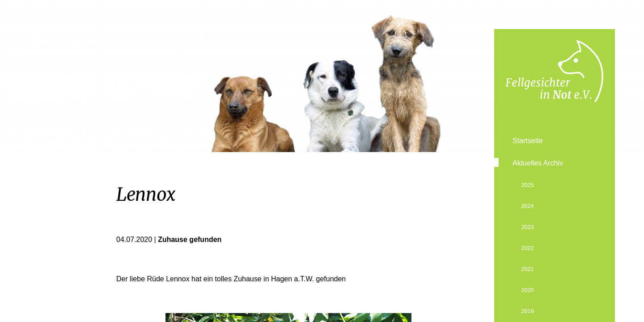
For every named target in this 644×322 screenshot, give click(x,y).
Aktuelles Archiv (538, 163)
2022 (527, 248)
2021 (527, 269)
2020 (527, 290)
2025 (527, 185)
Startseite (528, 141)
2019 (527, 311)
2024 (527, 206)
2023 (527, 227)
